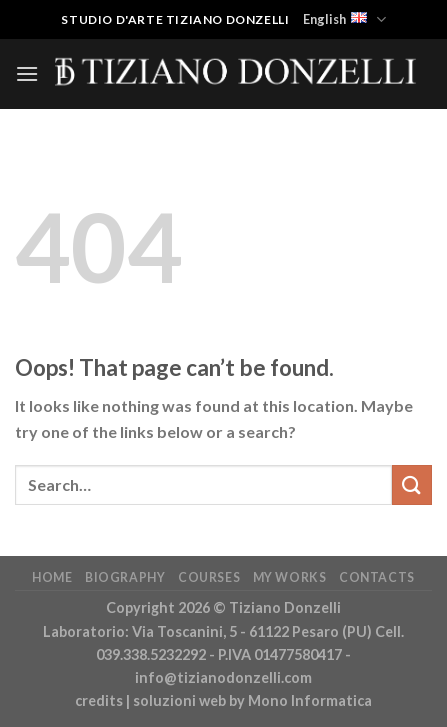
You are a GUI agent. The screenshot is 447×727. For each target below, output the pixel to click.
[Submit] (412, 484)
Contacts (377, 577)
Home (52, 577)
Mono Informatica (310, 700)
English (344, 19)
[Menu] (27, 73)
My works (290, 577)
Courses (209, 577)
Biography (125, 577)
